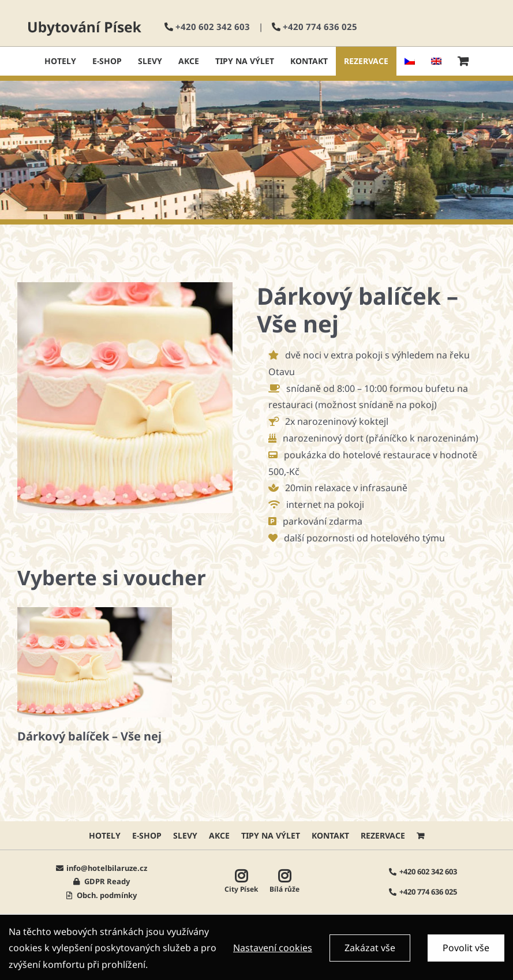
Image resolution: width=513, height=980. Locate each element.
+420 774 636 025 (320, 27)
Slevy (185, 835)
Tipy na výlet (271, 835)
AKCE (219, 835)
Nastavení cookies (273, 951)
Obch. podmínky (106, 895)
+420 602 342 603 (213, 27)
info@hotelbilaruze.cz (107, 868)
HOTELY (105, 835)
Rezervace (383, 835)
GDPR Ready (106, 881)
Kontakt (330, 835)
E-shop (147, 835)
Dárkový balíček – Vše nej (89, 736)
